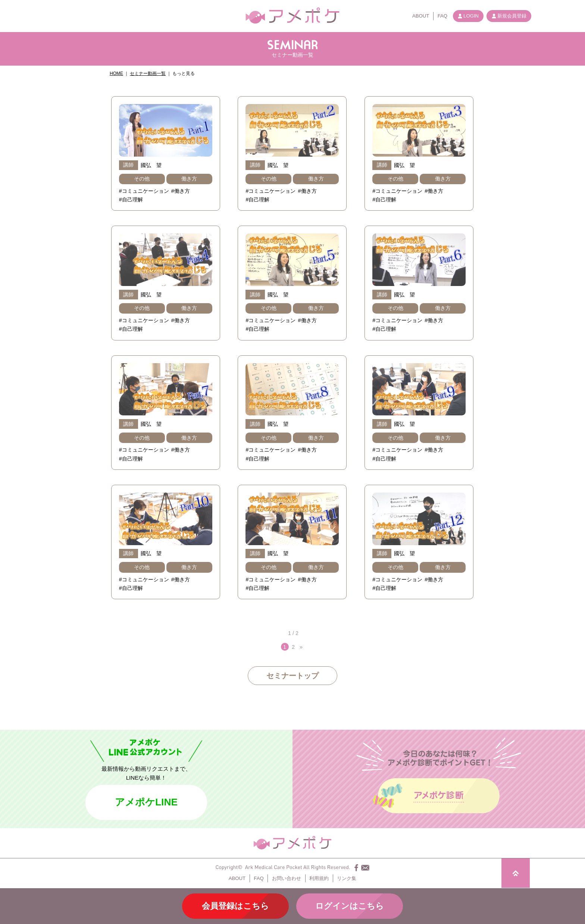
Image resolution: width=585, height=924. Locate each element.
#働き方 (181, 191)
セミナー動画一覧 (148, 73)
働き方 (189, 179)
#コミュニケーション (144, 191)
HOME (116, 73)
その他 (142, 179)
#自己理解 (131, 199)
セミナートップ (292, 676)
